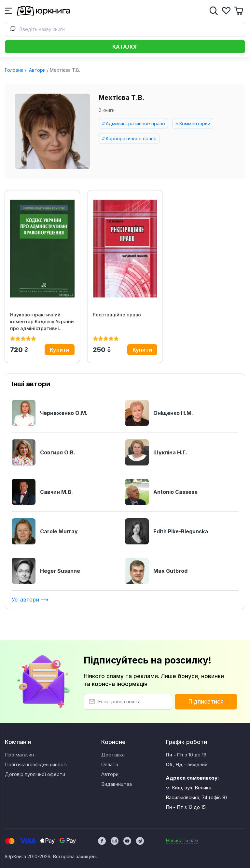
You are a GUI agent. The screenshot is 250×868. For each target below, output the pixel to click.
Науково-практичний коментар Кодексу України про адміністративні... (42, 321)
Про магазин (19, 755)
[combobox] (125, 29)
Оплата (110, 764)
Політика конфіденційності (36, 764)
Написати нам (182, 840)
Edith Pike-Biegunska (167, 531)
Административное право (135, 123)
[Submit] (12, 29)
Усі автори (30, 600)
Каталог (125, 47)
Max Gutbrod (156, 571)
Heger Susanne (46, 571)
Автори (37, 70)
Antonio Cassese (161, 492)
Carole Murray (45, 531)
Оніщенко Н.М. (159, 413)
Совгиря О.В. (43, 452)
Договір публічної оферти (35, 774)
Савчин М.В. (42, 492)
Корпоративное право (131, 138)
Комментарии (195, 123)
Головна (14, 70)
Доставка (113, 755)
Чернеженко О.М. (50, 413)
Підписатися (206, 702)
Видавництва (117, 784)
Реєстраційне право (117, 315)
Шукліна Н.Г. (156, 452)
